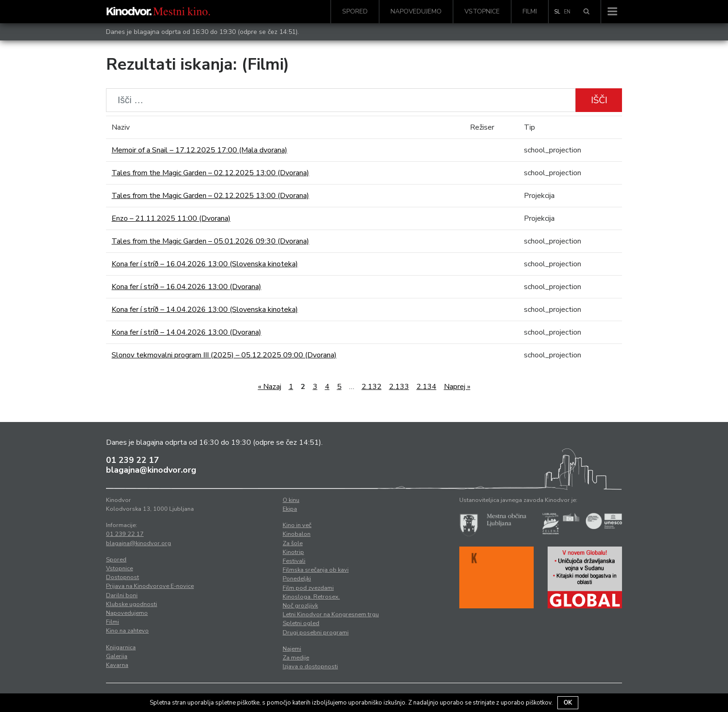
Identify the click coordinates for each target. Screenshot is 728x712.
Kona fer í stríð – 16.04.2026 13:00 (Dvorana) (186, 287)
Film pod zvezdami (308, 588)
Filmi (530, 11)
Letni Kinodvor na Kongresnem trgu (331, 614)
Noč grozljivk (300, 606)
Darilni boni (122, 595)
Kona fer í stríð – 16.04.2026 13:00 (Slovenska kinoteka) (205, 264)
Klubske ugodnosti (132, 604)
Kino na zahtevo (127, 631)
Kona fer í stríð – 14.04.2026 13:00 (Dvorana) (186, 332)
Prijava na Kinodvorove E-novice (150, 586)
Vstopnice (482, 11)
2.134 (427, 387)
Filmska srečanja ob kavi (316, 570)
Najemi (292, 649)
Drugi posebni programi (316, 633)
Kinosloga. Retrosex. (311, 597)
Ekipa (290, 509)
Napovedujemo (416, 11)
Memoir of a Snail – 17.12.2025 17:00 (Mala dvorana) (199, 150)
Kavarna (117, 665)
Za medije (296, 658)
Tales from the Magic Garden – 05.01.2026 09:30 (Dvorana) (210, 241)
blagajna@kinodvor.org (151, 470)
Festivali (294, 561)
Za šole (293, 543)
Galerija (117, 656)
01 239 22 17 (132, 460)
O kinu (291, 500)
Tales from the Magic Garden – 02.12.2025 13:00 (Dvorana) (210, 173)
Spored (355, 11)
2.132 (372, 387)
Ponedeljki (297, 579)
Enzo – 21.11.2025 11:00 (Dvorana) (171, 218)
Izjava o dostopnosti (310, 666)
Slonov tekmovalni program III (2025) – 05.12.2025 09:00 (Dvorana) (224, 355)
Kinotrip (293, 552)
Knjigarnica (121, 647)
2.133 (399, 387)
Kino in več (297, 525)
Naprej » (457, 387)
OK (568, 703)
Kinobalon (297, 534)
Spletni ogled (301, 623)
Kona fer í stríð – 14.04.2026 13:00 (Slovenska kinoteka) (205, 310)
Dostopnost (122, 577)
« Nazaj (270, 387)
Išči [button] (599, 100)
